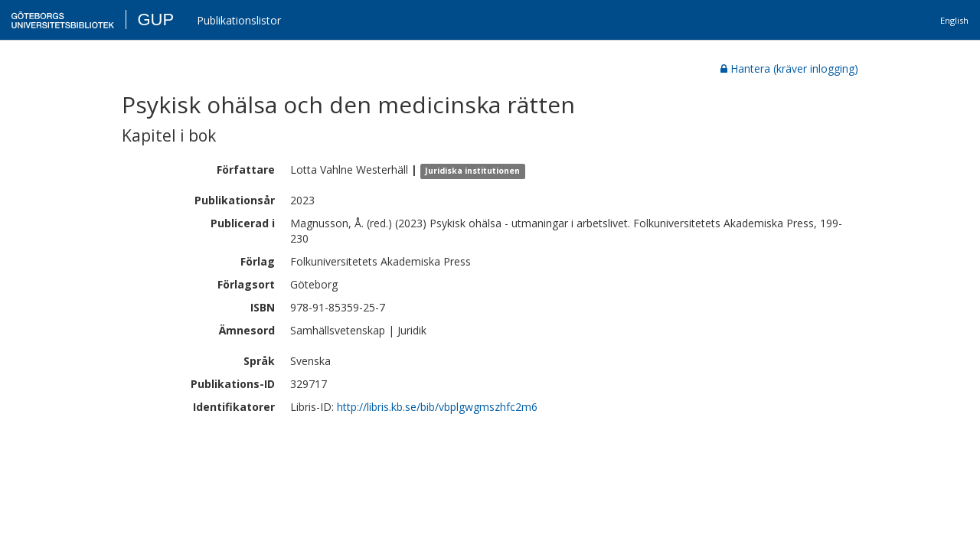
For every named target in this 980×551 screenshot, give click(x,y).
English (954, 20)
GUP (155, 20)
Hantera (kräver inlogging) (789, 68)
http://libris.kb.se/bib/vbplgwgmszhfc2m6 (437, 407)
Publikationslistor (239, 20)
